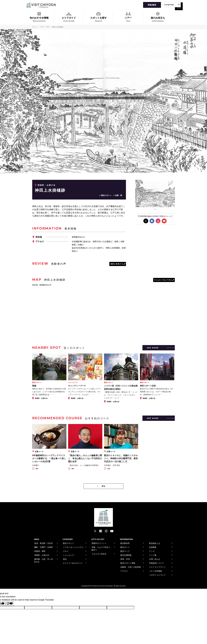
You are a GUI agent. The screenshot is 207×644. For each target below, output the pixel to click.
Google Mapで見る (163, 280)
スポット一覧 (45, 27)
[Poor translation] (10, 604)
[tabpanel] (155, 194)
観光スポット (106, 195)
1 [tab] (155, 209)
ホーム (35, 27)
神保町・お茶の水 (47, 185)
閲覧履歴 (152, 5)
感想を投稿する (116, 264)
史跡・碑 (119, 195)
